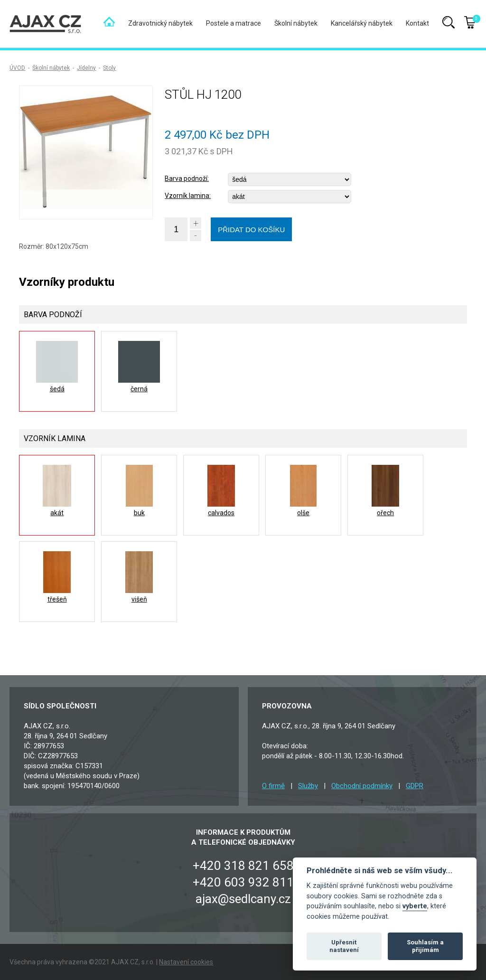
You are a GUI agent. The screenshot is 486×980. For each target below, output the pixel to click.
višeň (139, 599)
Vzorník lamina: (188, 196)
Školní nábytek (296, 23)
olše (303, 513)
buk (139, 513)
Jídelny (86, 68)
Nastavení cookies (186, 962)
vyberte (415, 906)
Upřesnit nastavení (344, 946)
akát (57, 513)
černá (139, 389)
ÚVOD (17, 68)
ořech (385, 513)
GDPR (415, 786)
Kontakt (417, 23)
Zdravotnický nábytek (160, 23)
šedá (57, 389)
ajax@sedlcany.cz (243, 899)
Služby (308, 786)
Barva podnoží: (187, 179)
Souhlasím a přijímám (425, 946)
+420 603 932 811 (243, 882)
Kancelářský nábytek (362, 23)
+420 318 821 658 (243, 866)
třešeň (57, 599)
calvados (221, 513)
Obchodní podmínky (362, 786)
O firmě (273, 786)
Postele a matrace (234, 23)
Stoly (109, 68)
